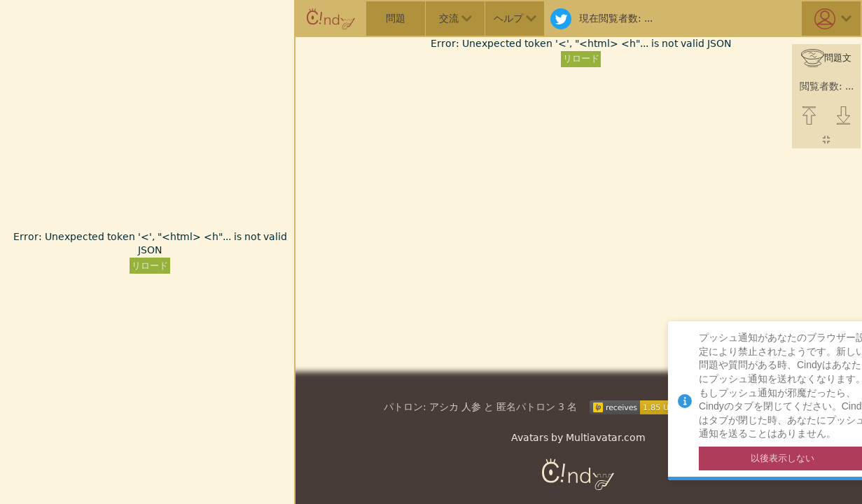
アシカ (444, 407)
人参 (471, 407)
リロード (150, 266)
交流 (456, 18)
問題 (396, 18)
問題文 (826, 58)
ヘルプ (515, 18)
